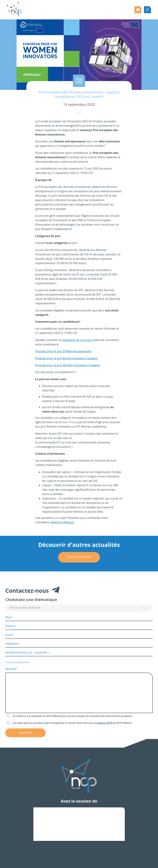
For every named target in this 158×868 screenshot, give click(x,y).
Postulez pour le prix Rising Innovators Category (66, 358)
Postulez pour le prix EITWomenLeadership (63, 351)
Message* (79, 690)
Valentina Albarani (62, 522)
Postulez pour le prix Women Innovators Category (68, 365)
